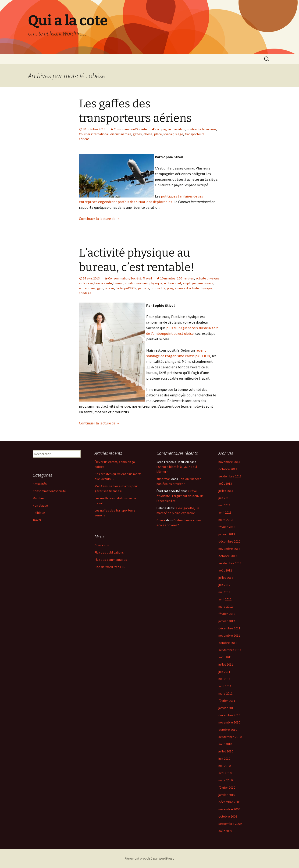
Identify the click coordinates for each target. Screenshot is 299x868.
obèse (148, 134)
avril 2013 (225, 512)
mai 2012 (224, 592)
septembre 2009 (230, 824)
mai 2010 (224, 766)
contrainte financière (201, 129)
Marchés (39, 498)
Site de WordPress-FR (110, 567)
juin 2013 (224, 498)
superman (164, 479)
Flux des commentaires (111, 560)
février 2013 (227, 527)
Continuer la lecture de (99, 219)
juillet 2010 (226, 751)
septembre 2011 (230, 650)
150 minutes (185, 278)
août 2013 (225, 483)
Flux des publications (109, 552)
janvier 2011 (227, 708)
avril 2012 (225, 599)
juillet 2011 (226, 664)
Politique (39, 513)
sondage (85, 293)
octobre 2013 (228, 469)
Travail (147, 278)
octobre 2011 (228, 643)
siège (179, 134)
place (158, 134)
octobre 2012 (228, 556)
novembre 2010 (229, 722)
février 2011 (227, 701)
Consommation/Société (130, 129)
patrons (144, 288)
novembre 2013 (229, 462)
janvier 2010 (227, 795)
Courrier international (94, 134)
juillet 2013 (226, 491)
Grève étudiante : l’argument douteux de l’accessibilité (180, 496)
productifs (158, 288)
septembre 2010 (230, 737)
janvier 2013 (227, 534)
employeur (206, 283)
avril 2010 (225, 773)
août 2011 (225, 657)
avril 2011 (225, 686)
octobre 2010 (228, 730)
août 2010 (225, 744)
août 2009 (225, 831)
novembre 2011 (229, 635)
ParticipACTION (126, 288)
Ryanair (169, 134)
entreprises (87, 288)
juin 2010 (224, 759)
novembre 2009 (229, 809)
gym (100, 288)
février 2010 (227, 787)
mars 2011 (226, 693)
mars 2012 (226, 607)
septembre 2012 (230, 563)
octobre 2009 (228, 816)
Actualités (40, 484)
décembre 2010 (229, 715)
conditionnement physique (144, 283)
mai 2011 (224, 679)
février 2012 (227, 614)
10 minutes (168, 278)
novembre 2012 (229, 549)
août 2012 (225, 570)
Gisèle (161, 520)
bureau (118, 283)
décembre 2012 (229, 541)
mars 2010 (226, 780)
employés (190, 283)
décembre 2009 (229, 802)
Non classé (40, 505)
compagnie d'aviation (170, 129)
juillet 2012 (226, 578)
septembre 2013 (230, 476)
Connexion (102, 545)
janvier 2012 (227, 621)
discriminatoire (121, 134)
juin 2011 (224, 672)
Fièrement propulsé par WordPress (149, 858)
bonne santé (103, 283)
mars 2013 (226, 520)
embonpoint (173, 283)
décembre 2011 (229, 628)
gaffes (137, 134)
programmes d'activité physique (190, 288)
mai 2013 (224, 505)
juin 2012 (224, 585)
